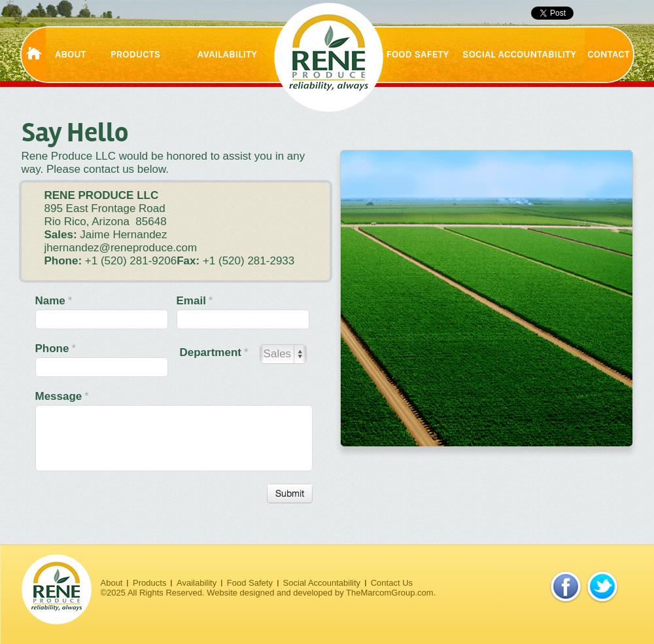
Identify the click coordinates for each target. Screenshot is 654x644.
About (112, 583)
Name (54, 301)
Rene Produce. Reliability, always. (329, 57)
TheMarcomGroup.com (390, 593)
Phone (56, 349)
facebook (566, 587)
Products (149, 583)
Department (214, 352)
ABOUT (71, 54)
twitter (602, 587)
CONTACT (609, 54)
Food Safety (250, 583)
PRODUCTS (135, 54)
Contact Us (392, 583)
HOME (35, 55)
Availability (197, 583)
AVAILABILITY (227, 54)
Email (195, 301)
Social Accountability (322, 583)
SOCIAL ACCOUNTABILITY (519, 54)
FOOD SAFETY (418, 54)
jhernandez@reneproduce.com (121, 248)
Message (62, 396)
